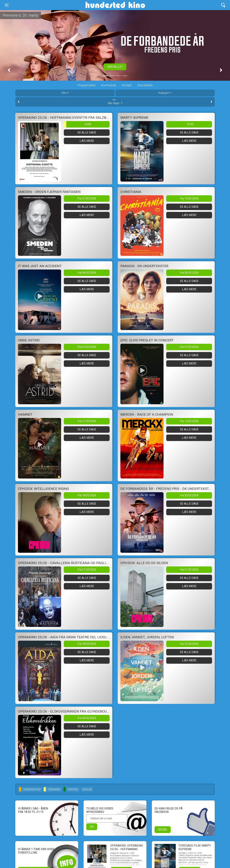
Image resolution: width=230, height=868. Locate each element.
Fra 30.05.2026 (87, 718)
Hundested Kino (98, 5)
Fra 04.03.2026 (87, 273)
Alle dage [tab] (115, 102)
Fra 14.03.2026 (189, 421)
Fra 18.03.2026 (87, 495)
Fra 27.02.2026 (87, 198)
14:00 (77, 124)
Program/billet (86, 85)
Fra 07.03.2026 (87, 347)
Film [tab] (64, 93)
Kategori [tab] (164, 93)
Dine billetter (145, 85)
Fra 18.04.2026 (87, 644)
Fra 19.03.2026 (189, 198)
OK (92, 827)
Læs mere (87, 141)
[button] (9, 70)
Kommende (109, 85)
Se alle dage (87, 133)
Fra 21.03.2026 (87, 570)
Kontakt (127, 85)
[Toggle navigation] (7, 5)
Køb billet (115, 67)
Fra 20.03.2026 (189, 495)
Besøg (163, 830)
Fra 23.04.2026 (189, 644)
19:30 (190, 124)
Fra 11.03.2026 (87, 421)
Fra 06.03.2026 (189, 273)
